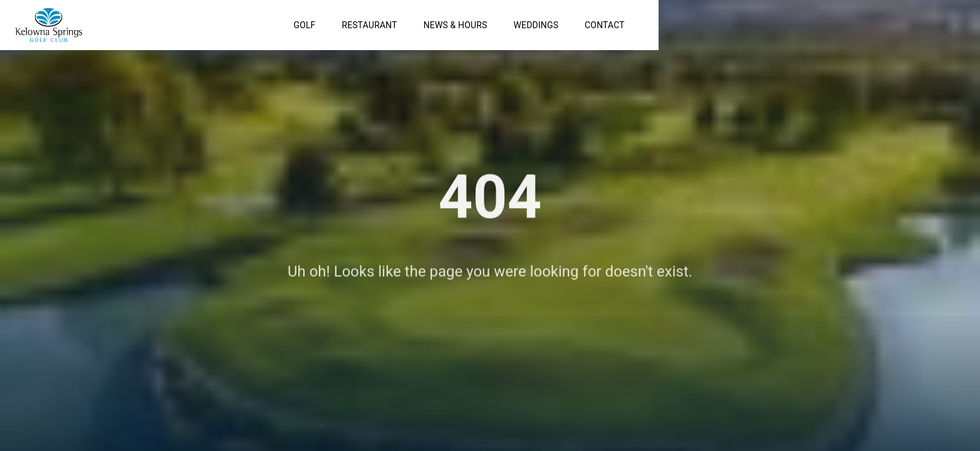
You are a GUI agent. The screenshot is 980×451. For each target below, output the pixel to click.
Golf (554, 25)
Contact (853, 25)
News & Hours (704, 25)
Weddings (785, 25)
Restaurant (618, 25)
